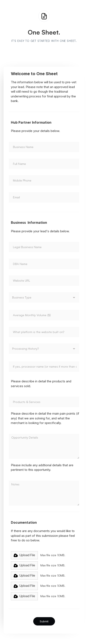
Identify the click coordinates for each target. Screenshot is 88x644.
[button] (24, 555)
